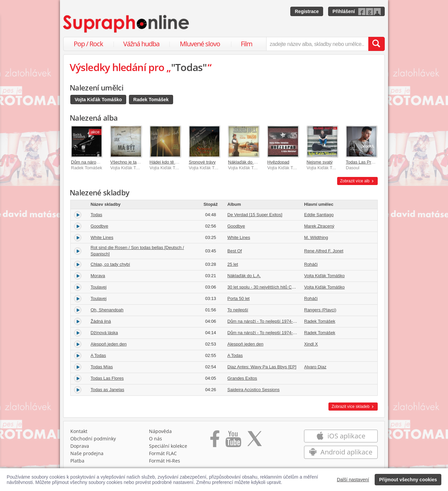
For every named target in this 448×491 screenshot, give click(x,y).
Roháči (311, 264)
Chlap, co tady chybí (110, 264)
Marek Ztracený (319, 226)
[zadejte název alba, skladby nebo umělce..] (317, 44)
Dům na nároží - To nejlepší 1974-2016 (265, 321)
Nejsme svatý (320, 162)
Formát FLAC (163, 453)
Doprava (80, 446)
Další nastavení (353, 480)
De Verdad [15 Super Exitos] (255, 215)
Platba (77, 461)
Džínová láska (104, 333)
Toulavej (99, 287)
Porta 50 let (239, 298)
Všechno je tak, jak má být (136, 162)
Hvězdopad (278, 162)
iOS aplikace (341, 436)
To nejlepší (238, 310)
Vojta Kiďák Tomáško (98, 100)
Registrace (307, 11)
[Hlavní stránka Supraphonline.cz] (127, 24)
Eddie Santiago (319, 215)
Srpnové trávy (202, 162)
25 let (233, 264)
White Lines (102, 237)
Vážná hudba (141, 44)
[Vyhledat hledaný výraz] (376, 44)
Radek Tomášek (151, 100)
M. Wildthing (316, 237)
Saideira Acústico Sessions (253, 390)
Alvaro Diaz (315, 367)
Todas (97, 215)
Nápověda (160, 431)
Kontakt (79, 431)
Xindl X (311, 344)
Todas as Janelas (107, 390)
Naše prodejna (87, 453)
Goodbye (100, 226)
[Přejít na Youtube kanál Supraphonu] (233, 441)
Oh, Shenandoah (107, 310)
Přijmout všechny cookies (408, 480)
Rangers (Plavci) (320, 310)
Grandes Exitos (242, 378)
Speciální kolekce (168, 446)
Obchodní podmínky (93, 439)
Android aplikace (341, 452)
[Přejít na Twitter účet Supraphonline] (254, 441)
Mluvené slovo (200, 44)
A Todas (98, 355)
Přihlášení (344, 11)
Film (247, 44)
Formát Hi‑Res (165, 461)
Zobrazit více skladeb (353, 407)
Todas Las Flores (107, 378)
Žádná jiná (101, 321)
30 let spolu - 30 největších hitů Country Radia (272, 287)
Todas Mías (102, 367)
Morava (98, 276)
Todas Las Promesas (366, 162)
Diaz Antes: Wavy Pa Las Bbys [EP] (262, 367)
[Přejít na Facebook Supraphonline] (215, 441)
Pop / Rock (88, 44)
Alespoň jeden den (109, 344)
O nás (156, 439)
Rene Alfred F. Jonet (324, 251)
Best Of (235, 251)
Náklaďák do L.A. (245, 162)
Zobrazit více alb (357, 181)
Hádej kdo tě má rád (169, 162)
